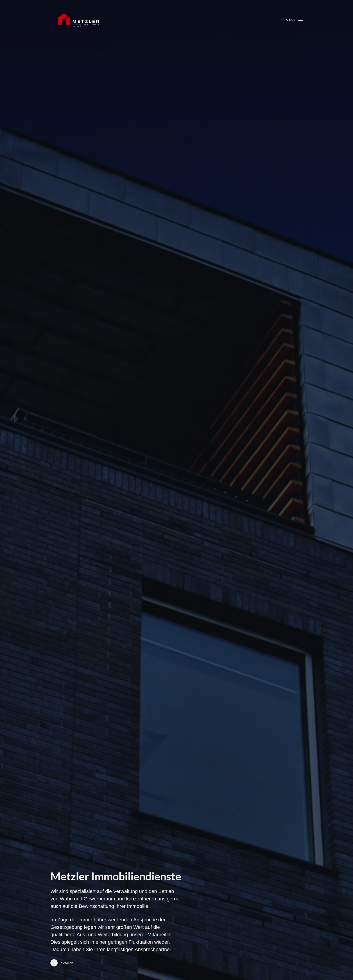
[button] (294, 20)
